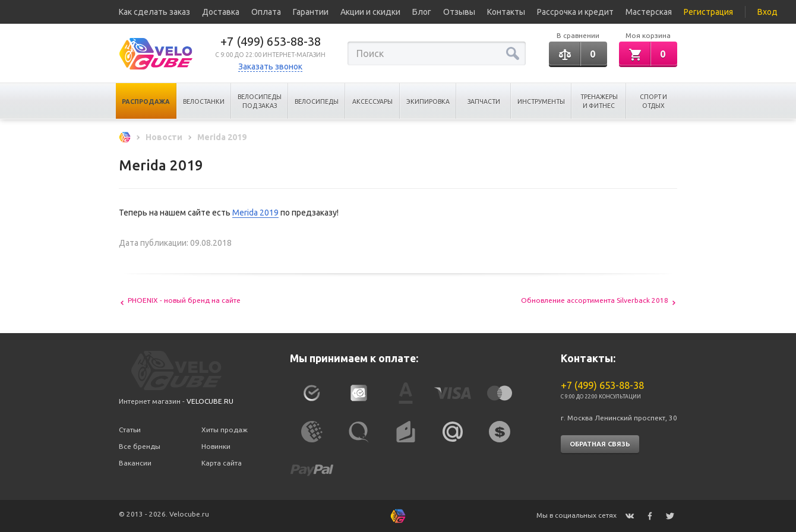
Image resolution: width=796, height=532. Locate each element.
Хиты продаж (225, 430)
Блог (422, 12)
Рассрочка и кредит (575, 12)
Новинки (216, 446)
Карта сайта (222, 463)
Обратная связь (600, 444)
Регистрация (708, 12)
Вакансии (135, 463)
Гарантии (311, 12)
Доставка (221, 12)
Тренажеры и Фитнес (599, 101)
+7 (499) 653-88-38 (271, 41)
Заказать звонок (270, 66)
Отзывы (459, 12)
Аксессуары (372, 102)
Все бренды (140, 446)
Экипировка (428, 102)
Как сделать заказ (154, 12)
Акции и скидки (370, 12)
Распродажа (146, 102)
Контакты (506, 12)
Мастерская (649, 12)
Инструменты (541, 102)
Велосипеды (317, 102)
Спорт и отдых (653, 101)
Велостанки (204, 102)
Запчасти (484, 102)
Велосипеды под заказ (260, 101)
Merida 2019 (255, 213)
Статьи (130, 430)
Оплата (266, 12)
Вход (767, 12)
